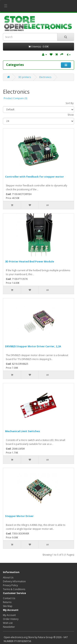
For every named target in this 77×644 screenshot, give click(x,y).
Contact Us (9, 598)
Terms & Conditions (14, 589)
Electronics (45, 77)
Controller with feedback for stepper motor (34, 177)
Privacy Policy (10, 585)
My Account (9, 615)
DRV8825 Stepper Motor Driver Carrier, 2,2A (33, 346)
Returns (7, 602)
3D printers (25, 77)
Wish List (8, 623)
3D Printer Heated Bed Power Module (30, 261)
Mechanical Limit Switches (22, 431)
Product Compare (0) (15, 98)
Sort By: (70, 103)
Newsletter (9, 627)
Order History (11, 619)
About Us (8, 577)
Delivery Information (14, 581)
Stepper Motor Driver (19, 516)
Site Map (8, 606)
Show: (71, 115)
